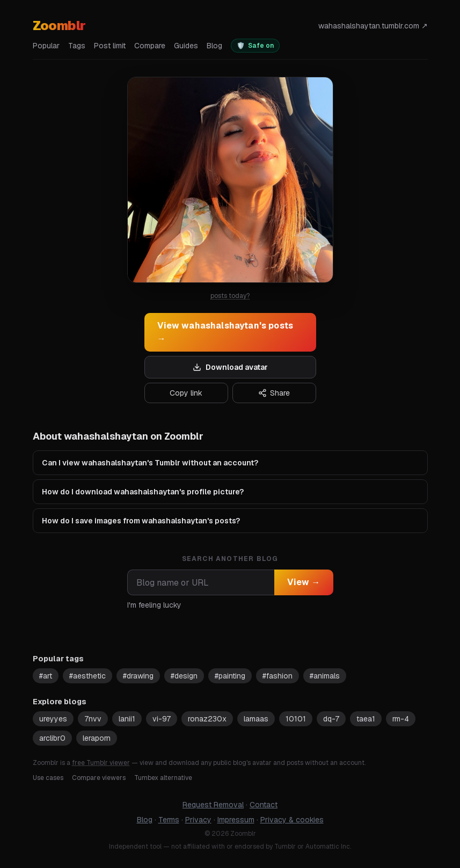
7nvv (93, 719)
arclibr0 (52, 738)
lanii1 (127, 719)
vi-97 (162, 719)
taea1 (366, 719)
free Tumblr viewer (101, 763)
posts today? (230, 296)
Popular (46, 46)
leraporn (97, 738)
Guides (186, 46)
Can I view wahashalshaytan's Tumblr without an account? (150, 463)
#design (184, 676)
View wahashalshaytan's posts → (225, 332)
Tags (77, 46)
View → (304, 582)
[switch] (255, 46)
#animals (325, 676)
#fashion (278, 676)
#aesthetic (87, 676)
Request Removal (213, 805)
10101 (296, 719)
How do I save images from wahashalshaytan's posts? (141, 521)
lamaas (256, 719)
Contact (264, 805)
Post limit (110, 46)
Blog (214, 46)
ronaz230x (207, 719)
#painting (230, 676)
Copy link (186, 393)
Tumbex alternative (163, 778)
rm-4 (401, 719)
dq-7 (331, 719)
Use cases (48, 778)
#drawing (138, 676)
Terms (169, 820)
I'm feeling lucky (154, 605)
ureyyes (53, 719)
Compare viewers (99, 778)
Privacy (198, 820)
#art (46, 676)
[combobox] (201, 582)
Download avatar (230, 367)
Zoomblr (59, 25)
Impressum (236, 820)
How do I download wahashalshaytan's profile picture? (143, 492)
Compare (150, 46)
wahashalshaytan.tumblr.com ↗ (373, 26)
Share (274, 393)
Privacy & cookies (292, 820)
